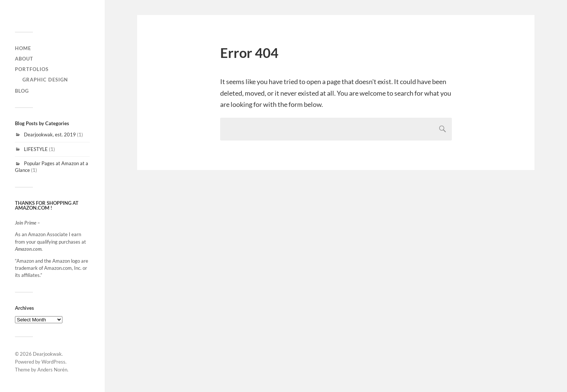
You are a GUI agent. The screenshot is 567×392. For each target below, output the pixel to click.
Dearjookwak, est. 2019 (50, 135)
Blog (22, 91)
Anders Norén (52, 370)
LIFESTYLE (36, 149)
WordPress (53, 362)
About (24, 59)
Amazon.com (28, 249)
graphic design (45, 80)
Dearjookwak (47, 354)
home (23, 48)
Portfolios (32, 69)
